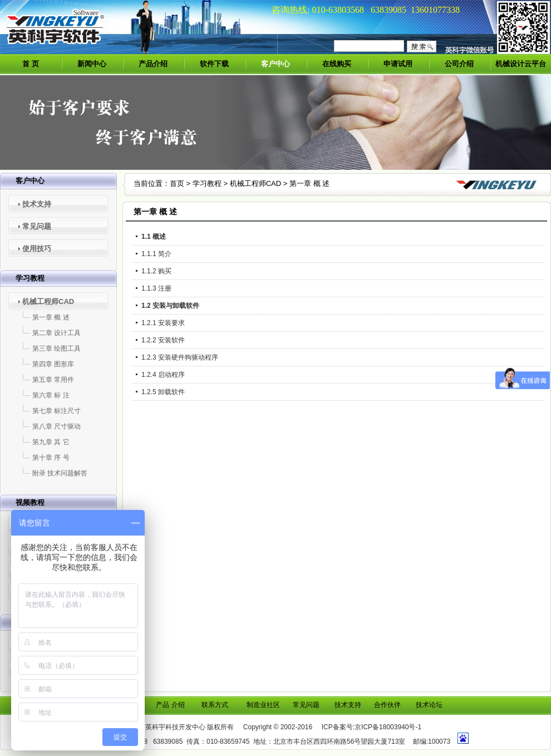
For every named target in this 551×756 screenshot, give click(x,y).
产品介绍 (153, 64)
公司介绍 (459, 64)
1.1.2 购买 (156, 271)
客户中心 (275, 64)
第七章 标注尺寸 (56, 411)
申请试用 (398, 64)
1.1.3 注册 (156, 288)
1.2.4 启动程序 (163, 375)
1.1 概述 (154, 237)
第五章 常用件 (53, 380)
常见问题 (37, 226)
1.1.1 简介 (156, 254)
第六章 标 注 (51, 395)
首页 (177, 183)
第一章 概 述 (51, 317)
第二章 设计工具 (56, 333)
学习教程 (207, 183)
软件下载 (214, 64)
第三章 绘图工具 (56, 348)
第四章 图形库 (53, 364)
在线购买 (337, 64)
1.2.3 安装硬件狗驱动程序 (180, 357)
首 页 (31, 64)
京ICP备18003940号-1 (388, 727)
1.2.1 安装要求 (163, 323)
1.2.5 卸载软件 (163, 392)
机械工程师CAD (48, 301)
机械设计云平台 (521, 64)
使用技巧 (37, 249)
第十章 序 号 (51, 458)
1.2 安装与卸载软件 (170, 306)
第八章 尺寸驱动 (56, 426)
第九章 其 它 (51, 442)
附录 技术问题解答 (60, 473)
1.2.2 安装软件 (163, 340)
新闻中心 (92, 64)
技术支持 (37, 204)
